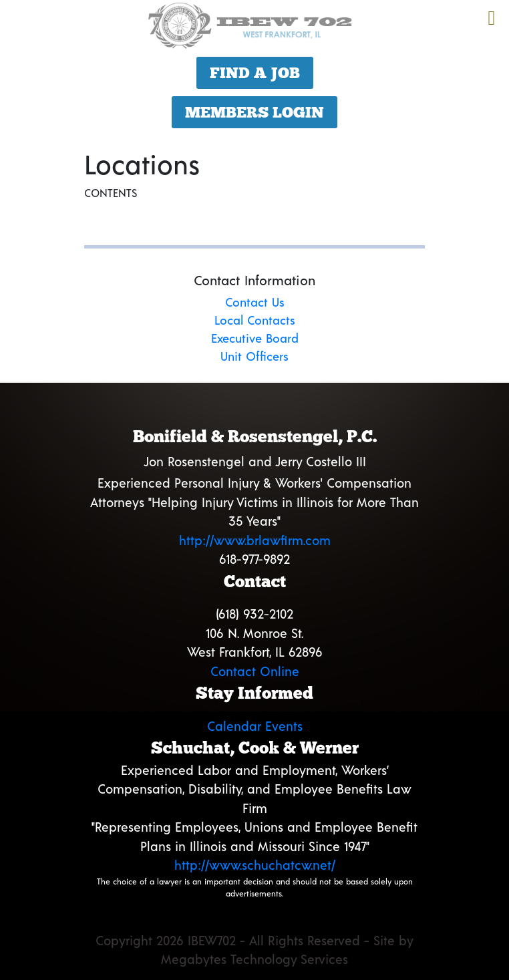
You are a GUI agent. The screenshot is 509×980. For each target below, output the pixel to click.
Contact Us (255, 302)
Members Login (254, 112)
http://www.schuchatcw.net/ (255, 865)
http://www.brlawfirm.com (255, 540)
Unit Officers (254, 356)
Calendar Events (255, 726)
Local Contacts (255, 320)
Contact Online (255, 671)
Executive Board (255, 338)
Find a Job (255, 73)
